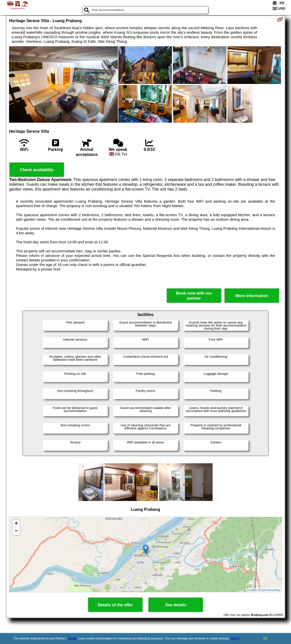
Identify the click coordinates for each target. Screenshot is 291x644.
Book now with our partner (194, 296)
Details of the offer (115, 605)
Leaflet (252, 590)
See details (176, 605)
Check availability (37, 170)
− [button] (16, 531)
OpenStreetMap (271, 590)
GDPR (235, 638)
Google (72, 638)
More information (252, 296)
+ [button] (16, 524)
